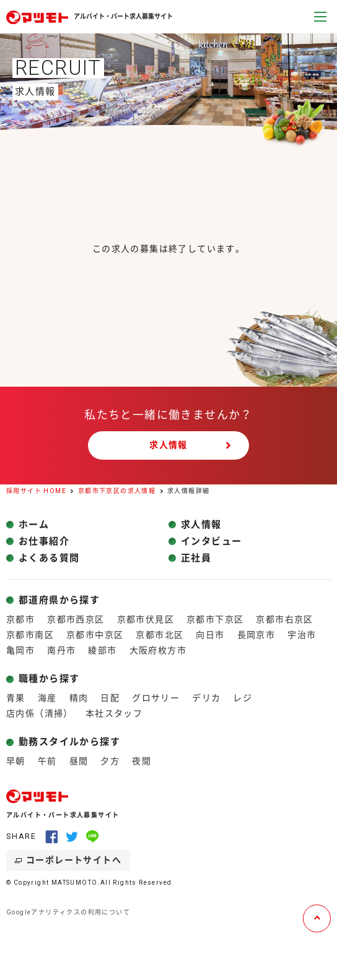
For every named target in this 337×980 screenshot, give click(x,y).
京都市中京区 (95, 635)
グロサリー (156, 698)
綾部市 (102, 650)
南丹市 (61, 650)
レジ (243, 698)
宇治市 (302, 635)
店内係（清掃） (40, 713)
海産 (47, 698)
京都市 (20, 619)
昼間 (79, 761)
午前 (47, 761)
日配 (110, 698)
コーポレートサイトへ (74, 860)
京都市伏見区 (146, 619)
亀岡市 (20, 650)
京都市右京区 (284, 619)
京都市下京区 (215, 619)
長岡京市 (256, 635)
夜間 (142, 761)
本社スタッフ (114, 713)
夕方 (110, 761)
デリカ (206, 698)
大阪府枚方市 (158, 650)
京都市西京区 (76, 619)
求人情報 (168, 445)
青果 (16, 698)
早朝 (16, 761)
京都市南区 (30, 635)
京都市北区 (160, 635)
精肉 (79, 698)
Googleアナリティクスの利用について (68, 912)
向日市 (210, 635)
